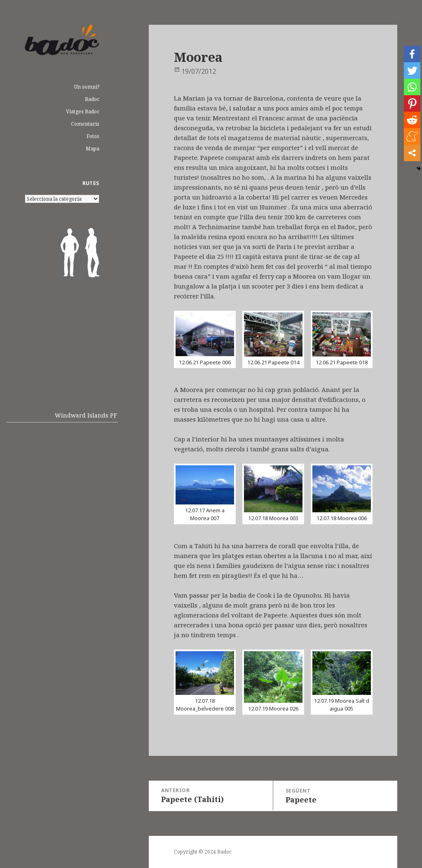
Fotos (93, 136)
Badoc (92, 99)
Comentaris (85, 124)
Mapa (93, 149)
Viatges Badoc (83, 111)
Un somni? (87, 87)
